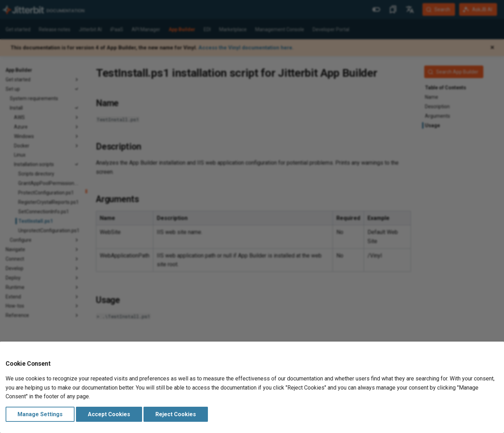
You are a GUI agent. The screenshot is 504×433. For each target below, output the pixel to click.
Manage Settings (40, 414)
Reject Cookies (176, 414)
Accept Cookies (109, 414)
